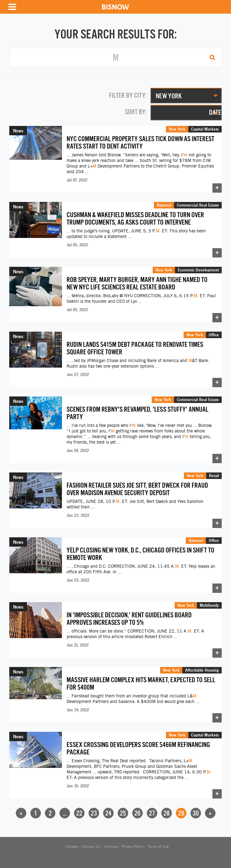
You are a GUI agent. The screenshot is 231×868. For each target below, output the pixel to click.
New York (177, 129)
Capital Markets (205, 129)
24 (108, 813)
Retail (214, 476)
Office (214, 335)
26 (137, 813)
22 (79, 813)
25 (123, 813)
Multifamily (209, 605)
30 (196, 813)
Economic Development (198, 270)
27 (152, 813)
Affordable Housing (202, 670)
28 (167, 813)
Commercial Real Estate (198, 205)
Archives (111, 847)
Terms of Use (158, 847)
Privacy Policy (133, 847)
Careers (72, 847)
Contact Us (91, 847)
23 (94, 813)
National (164, 205)
